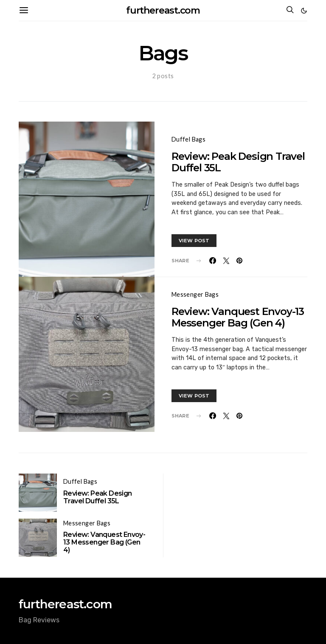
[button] (304, 11)
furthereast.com (163, 10)
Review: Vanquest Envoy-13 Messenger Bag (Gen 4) (238, 317)
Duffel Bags (188, 139)
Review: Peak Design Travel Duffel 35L (238, 162)
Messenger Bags (195, 294)
